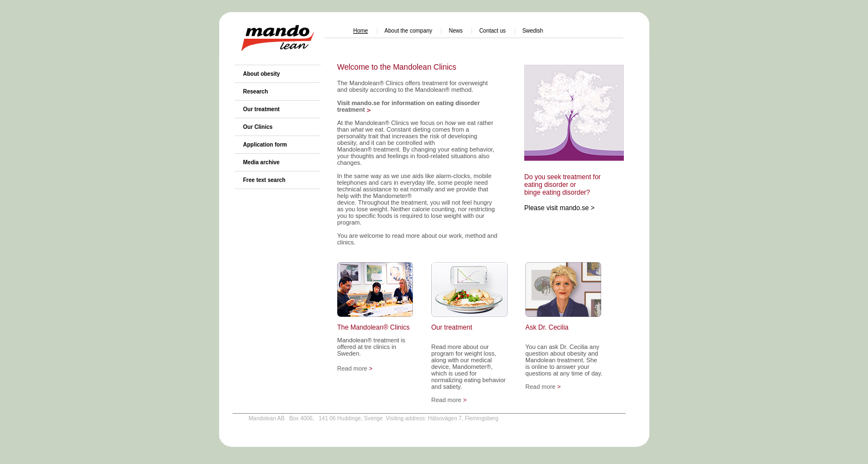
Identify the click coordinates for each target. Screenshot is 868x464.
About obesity (262, 74)
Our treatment (261, 109)
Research (255, 92)
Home (361, 31)
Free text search (264, 180)
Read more (355, 368)
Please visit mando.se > (559, 208)
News (456, 31)
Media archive (261, 162)
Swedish (533, 31)
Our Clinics (258, 127)
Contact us (493, 31)
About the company (409, 31)
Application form (265, 145)
